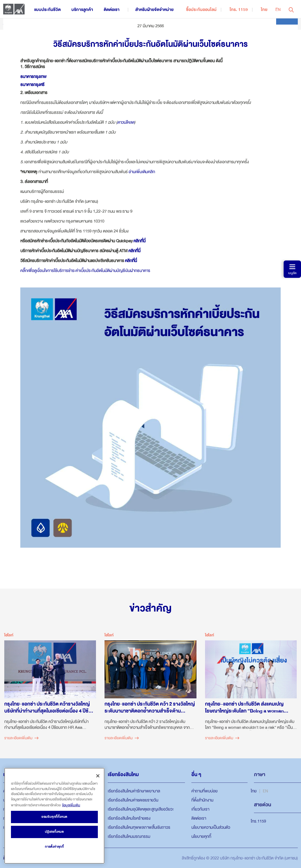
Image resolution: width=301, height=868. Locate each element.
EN (278, 10)
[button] (291, 9)
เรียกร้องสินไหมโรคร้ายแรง (129, 818)
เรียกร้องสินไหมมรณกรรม (129, 836)
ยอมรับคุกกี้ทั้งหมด (54, 817)
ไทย (264, 10)
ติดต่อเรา (199, 818)
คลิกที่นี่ (139, 241)
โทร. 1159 (239, 10)
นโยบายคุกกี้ (201, 836)
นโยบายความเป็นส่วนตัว (211, 827)
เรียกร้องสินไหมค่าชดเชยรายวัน (133, 800)
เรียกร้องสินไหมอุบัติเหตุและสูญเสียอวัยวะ (141, 809)
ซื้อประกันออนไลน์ (201, 10)
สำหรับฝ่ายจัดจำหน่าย (154, 10)
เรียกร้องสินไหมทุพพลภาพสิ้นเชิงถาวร (139, 827)
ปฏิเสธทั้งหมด (54, 832)
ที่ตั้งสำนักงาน (202, 800)
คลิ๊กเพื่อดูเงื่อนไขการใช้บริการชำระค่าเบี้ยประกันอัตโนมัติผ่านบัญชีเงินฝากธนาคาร (85, 271)
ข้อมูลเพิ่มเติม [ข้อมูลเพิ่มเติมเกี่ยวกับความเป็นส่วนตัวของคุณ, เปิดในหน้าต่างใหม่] (71, 805)
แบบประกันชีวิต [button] (47, 10)
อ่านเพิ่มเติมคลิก (142, 172)
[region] (54, 816)
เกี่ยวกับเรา (200, 809)
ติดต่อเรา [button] (112, 10)
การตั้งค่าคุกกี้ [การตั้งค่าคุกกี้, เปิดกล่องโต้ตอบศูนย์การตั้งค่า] (54, 847)
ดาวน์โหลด (126, 122)
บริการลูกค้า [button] (82, 10)
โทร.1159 (258, 821)
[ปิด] (98, 776)
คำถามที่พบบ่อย (204, 791)
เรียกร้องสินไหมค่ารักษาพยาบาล (134, 791)
